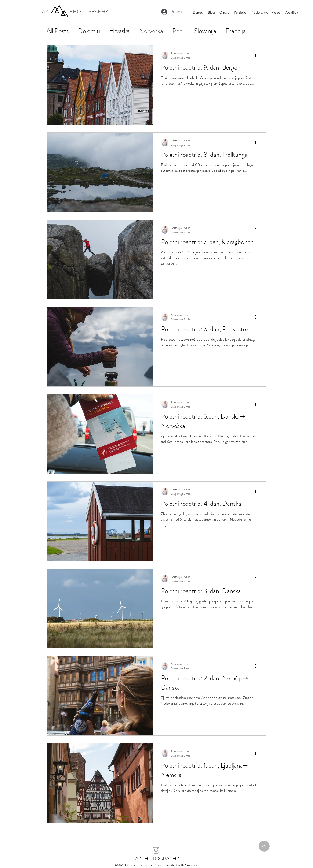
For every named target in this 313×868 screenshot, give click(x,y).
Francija (236, 31)
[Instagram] (156, 850)
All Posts (58, 31)
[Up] (264, 846)
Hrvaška (119, 31)
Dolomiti (89, 31)
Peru (179, 31)
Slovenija (205, 31)
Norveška (151, 31)
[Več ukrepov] (257, 55)
